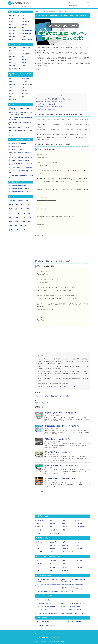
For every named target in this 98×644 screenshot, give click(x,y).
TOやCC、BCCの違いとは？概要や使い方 (46, 607)
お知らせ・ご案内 (41, 520)
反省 (78, 564)
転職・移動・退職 (54, 530)
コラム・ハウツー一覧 (67, 591)
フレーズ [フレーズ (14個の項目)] (12, 213)
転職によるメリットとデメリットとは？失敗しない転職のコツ (49, 580)
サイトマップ (55, 634)
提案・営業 (66, 527)
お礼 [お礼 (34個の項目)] (27, 201)
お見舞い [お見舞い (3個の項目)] (17, 222)
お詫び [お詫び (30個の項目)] (11, 205)
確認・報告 (52, 549)
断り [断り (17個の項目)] (22, 209)
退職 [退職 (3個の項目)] (29, 222)
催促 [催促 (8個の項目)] (29, 213)
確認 (36, 403)
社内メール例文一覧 (68, 552)
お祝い (65, 520)
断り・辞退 (79, 561)
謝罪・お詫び (53, 523)
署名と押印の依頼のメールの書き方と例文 (59, 452)
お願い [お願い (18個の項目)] (16, 209)
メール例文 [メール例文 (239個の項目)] (12, 201)
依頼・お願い (80, 567)
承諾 (64, 564)
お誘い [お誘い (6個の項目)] (30, 217)
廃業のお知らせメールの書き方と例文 (58, 439)
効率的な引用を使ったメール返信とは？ (72, 607)
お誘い (48, 481)
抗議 (51, 571)
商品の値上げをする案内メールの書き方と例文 (61, 413)
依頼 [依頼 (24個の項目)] (28, 205)
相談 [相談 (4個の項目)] (10, 222)
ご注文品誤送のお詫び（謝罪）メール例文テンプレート (64, 426)
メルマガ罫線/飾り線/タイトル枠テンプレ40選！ (74, 613)
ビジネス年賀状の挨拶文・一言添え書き (72, 622)
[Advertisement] (63, 81)
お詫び (48, 428)
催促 (47, 403)
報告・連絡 (66, 530)
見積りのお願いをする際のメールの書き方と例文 (62, 465)
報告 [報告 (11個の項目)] (18, 213)
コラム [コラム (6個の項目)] (23, 217)
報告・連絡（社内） (55, 564)
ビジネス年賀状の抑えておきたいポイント (46, 625)
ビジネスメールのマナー (68, 600)
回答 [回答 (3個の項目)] (24, 222)
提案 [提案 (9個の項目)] (24, 213)
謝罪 (52, 428)
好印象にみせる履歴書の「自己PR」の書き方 (47, 591)
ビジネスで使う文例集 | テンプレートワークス (49, 638)
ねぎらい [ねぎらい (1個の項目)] (12, 230)
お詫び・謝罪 (53, 561)
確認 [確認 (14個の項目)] (28, 209)
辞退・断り (39, 530)
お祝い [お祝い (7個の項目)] (11, 217)
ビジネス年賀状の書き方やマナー (44, 622)
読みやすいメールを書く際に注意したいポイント (74, 603)
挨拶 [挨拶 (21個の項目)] (10, 209)
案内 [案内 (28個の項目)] (17, 205)
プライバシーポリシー (78, 2)
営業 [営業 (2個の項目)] (16, 226)
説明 (38, 571)
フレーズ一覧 (66, 571)
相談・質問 (66, 545)
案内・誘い (52, 567)
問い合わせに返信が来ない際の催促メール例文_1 (51, 102)
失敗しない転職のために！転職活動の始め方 (73, 585)
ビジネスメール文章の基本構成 (44, 600)
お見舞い (79, 530)
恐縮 (64, 561)
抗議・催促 (79, 523)
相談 (64, 523)
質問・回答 (39, 564)
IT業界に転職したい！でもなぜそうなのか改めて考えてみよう (48, 586)
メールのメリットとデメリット (44, 603)
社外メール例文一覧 (55, 533)
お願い (57, 454)
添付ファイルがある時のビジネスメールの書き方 (48, 610)
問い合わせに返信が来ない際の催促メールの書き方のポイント (54, 99)
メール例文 (42, 403)
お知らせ (58, 415)
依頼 (54, 454)
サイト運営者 (86, 2)
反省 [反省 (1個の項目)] (18, 230)
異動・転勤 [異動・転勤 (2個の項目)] (23, 226)
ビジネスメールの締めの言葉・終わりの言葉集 (48, 613)
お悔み (38, 533)
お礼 (51, 520)
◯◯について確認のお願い (47, 109)
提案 (38, 567)
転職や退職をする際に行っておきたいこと (72, 588)
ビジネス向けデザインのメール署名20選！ (72, 610)
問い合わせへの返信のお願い (47, 104)
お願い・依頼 (40, 527)
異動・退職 (39, 552)
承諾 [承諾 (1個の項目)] (24, 230)
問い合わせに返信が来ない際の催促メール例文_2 (51, 107)
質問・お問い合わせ (81, 527)
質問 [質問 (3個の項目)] (10, 226)
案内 (54, 415)
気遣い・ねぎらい (67, 549)
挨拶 (54, 441)
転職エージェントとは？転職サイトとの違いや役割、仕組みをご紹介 (74, 580)
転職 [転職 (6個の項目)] (17, 217)
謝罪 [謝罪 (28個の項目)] (22, 205)
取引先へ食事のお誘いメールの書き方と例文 (60, 478)
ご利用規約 (70, 2)
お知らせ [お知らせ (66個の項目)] (21, 201)
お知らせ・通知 (53, 542)
